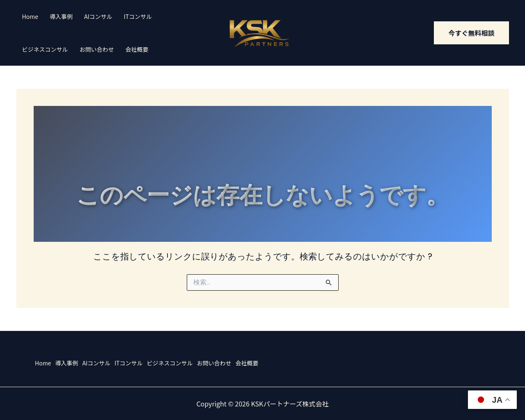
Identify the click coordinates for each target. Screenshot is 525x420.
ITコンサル (138, 16)
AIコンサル (98, 16)
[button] (471, 33)
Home (30, 16)
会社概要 (137, 49)
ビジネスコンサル (45, 49)
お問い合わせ (97, 49)
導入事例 (61, 16)
